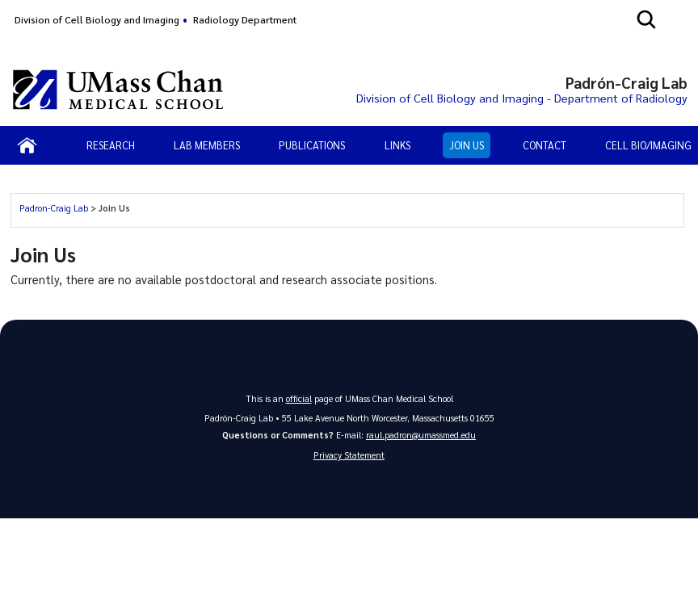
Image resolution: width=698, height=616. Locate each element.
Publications (312, 145)
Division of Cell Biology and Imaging (97, 19)
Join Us (467, 145)
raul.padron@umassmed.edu (421, 435)
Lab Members (207, 145)
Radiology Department (245, 19)
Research (111, 145)
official (299, 398)
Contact (545, 145)
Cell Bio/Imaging (648, 145)
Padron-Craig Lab (54, 208)
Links (397, 145)
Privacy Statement (349, 456)
